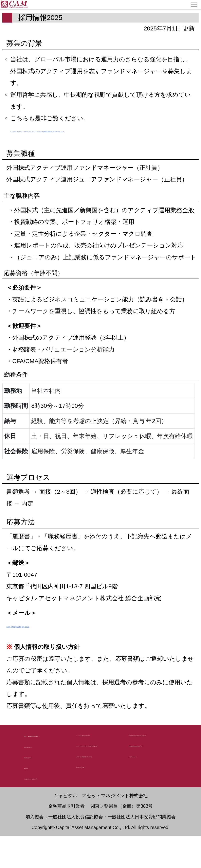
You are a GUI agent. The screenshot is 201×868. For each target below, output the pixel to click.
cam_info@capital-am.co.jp (63, 640)
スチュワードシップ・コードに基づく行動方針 (98, 784)
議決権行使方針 (43, 788)
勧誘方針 (35, 799)
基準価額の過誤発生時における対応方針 (153, 762)
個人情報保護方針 (46, 777)
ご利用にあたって (151, 805)
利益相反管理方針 (98, 826)
